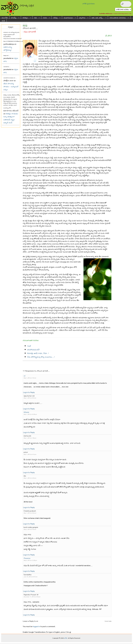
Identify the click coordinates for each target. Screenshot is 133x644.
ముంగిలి (5, 17)
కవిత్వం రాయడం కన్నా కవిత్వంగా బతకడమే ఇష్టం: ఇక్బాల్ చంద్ (11, 118)
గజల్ (29, 346)
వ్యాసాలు (83, 17)
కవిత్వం (26, 17)
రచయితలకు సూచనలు (118, 17)
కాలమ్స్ (14, 17)
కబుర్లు (25, 25)
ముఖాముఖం (69, 17)
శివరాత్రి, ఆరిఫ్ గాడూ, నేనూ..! (38, 353)
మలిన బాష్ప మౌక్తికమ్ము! (8, 48)
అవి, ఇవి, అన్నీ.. (98, 17)
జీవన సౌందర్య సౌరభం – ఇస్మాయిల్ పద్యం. (11, 86)
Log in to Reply (29, 392)
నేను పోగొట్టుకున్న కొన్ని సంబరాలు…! (41, 357)
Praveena (27, 558)
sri (24, 376)
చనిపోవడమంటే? (33, 350)
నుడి (3, 20)
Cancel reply (108, 621)
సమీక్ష (56, 17)
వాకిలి (66, 638)
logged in (36, 626)
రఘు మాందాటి (30, 32)
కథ (36, 17)
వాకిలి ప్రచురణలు (89, 3)
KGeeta (26, 412)
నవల (46, 17)
